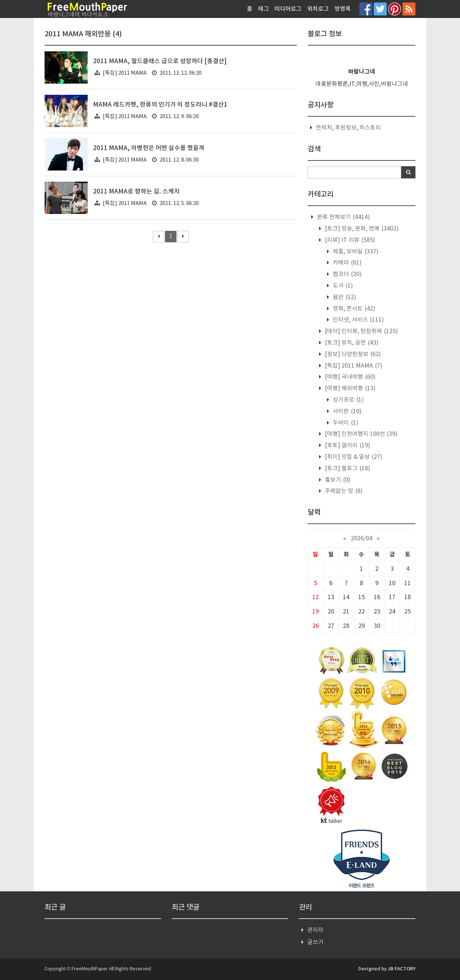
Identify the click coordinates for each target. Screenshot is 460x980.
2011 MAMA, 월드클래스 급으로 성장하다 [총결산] (160, 61)
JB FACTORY (402, 969)
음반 (344, 297)
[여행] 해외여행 (349, 388)
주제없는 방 (343, 491)
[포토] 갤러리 (347, 445)
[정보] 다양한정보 (352, 354)
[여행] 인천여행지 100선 (360, 434)
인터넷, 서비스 (358, 320)
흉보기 (337, 480)
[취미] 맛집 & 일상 (353, 457)
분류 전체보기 (343, 217)
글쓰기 (315, 942)
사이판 (346, 411)
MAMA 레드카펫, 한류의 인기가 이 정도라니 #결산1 (160, 105)
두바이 (345, 423)
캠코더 (346, 274)
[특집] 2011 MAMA (125, 73)
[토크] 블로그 (347, 468)
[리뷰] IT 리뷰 (349, 240)
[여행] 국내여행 (349, 377)
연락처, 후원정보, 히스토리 (348, 128)
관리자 (315, 930)
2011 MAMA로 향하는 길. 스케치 (136, 192)
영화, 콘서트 (353, 309)
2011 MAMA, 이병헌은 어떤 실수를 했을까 (149, 148)
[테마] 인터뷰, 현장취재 (361, 331)
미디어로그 (288, 9)
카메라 (346, 263)
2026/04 (362, 538)
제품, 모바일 (355, 252)
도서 (342, 286)
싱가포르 (348, 400)
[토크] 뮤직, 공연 (351, 343)
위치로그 (318, 9)
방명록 (343, 9)
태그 (263, 9)
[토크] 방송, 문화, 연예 (361, 229)
